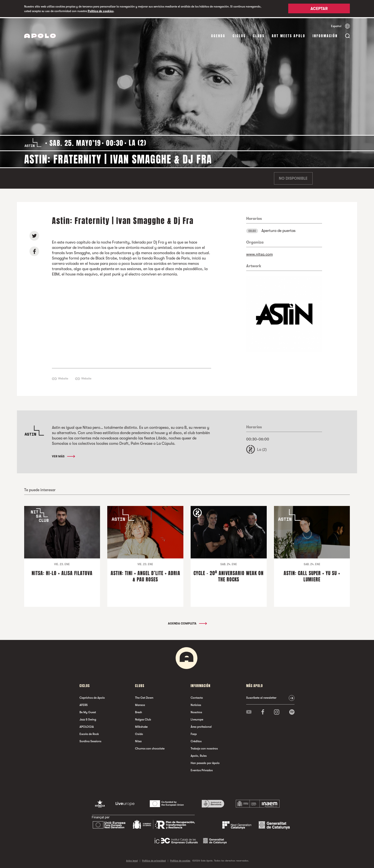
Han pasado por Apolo (205, 762)
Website (63, 378)
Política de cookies (101, 11)
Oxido (139, 733)
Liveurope (197, 718)
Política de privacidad (154, 859)
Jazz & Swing (88, 718)
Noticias (196, 704)
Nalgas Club (143, 718)
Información (325, 35)
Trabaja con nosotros (204, 747)
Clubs (259, 35)
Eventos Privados (202, 769)
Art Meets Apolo (289, 35)
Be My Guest (88, 711)
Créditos (196, 740)
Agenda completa (187, 622)
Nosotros (196, 711)
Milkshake (141, 726)
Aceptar (319, 9)
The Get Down (144, 697)
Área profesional (201, 726)
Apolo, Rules (199, 755)
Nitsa (138, 740)
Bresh (139, 711)
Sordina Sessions (90, 740)
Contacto (197, 697)
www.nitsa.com (259, 253)
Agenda (218, 35)
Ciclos (239, 35)
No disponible (293, 178)
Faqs (194, 733)
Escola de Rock (89, 733)
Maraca (140, 704)
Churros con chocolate (150, 747)
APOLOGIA (87, 726)
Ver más (63, 455)
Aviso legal (132, 859)
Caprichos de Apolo (92, 697)
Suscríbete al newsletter (261, 697)
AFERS (84, 704)
